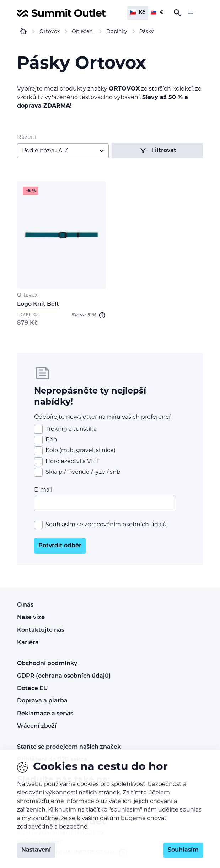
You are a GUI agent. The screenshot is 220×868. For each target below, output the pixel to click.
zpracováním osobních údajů (126, 525)
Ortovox (27, 295)
